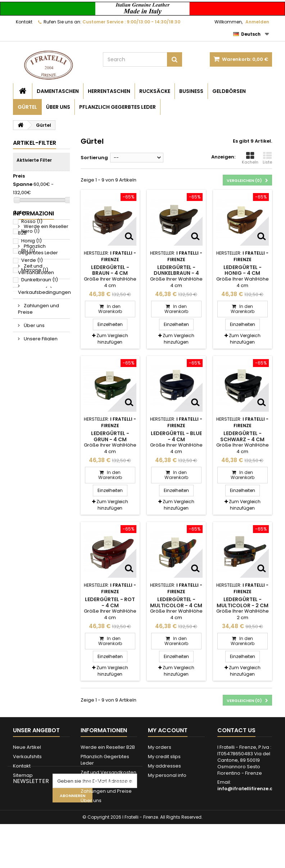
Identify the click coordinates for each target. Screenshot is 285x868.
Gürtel (27, 107)
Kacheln (250, 158)
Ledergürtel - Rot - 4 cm (110, 602)
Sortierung (94, 158)
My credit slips (164, 757)
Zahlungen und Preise (39, 399)
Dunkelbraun (40, 280)
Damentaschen (58, 91)
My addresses (164, 766)
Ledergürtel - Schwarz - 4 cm (242, 436)
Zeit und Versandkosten (36, 360)
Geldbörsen (229, 91)
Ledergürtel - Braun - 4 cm (110, 270)
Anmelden (257, 22)
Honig (31, 241)
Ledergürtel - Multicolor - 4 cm (176, 602)
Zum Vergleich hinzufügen (112, 339)
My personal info (167, 775)
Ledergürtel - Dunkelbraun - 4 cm (176, 273)
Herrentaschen (109, 91)
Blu (28, 250)
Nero (30, 231)
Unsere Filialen (40, 429)
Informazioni (33, 304)
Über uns (58, 107)
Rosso (32, 221)
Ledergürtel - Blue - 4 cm (176, 436)
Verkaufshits (27, 757)
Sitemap (23, 775)
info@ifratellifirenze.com (249, 789)
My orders (160, 747)
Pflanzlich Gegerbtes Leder (117, 107)
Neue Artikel (27, 747)
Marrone (35, 270)
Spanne (23, 184)
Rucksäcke (155, 91)
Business (191, 91)
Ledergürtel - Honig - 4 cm (243, 270)
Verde (32, 260)
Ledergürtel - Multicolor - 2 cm (243, 602)
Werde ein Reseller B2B (43, 320)
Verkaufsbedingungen (44, 383)
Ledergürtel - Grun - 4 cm (110, 436)
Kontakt (24, 22)
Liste (267, 158)
